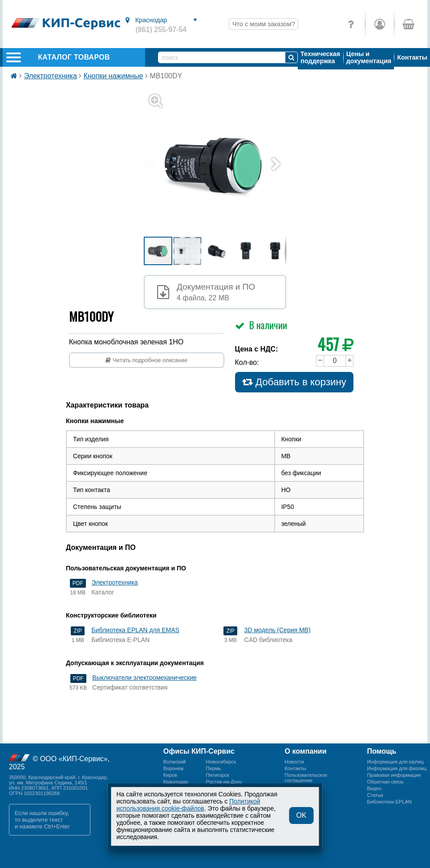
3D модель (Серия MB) (278, 630)
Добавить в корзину (294, 382)
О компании (306, 751)
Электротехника (51, 76)
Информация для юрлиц (396, 762)
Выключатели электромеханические (144, 678)
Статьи (375, 795)
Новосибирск (221, 762)
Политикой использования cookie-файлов (189, 805)
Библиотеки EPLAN (389, 802)
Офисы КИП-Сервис (199, 751)
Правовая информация (394, 775)
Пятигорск (217, 775)
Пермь (213, 768)
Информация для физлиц (397, 768)
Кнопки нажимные (114, 76)
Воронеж (174, 768)
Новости (294, 762)
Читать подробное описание (146, 360)
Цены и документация (369, 57)
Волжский (174, 762)
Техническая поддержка (320, 57)
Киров (170, 775)
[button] (220, 165)
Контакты (412, 57)
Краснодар (176, 782)
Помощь (382, 751)
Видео (375, 788)
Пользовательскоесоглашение (306, 778)
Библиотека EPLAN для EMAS (136, 630)
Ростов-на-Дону (224, 782)
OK (301, 815)
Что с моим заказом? (264, 24)
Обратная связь (385, 782)
